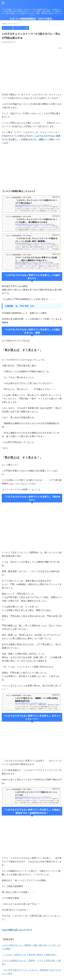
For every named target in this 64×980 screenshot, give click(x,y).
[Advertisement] (32, 167)
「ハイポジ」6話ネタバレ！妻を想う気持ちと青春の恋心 (29, 955)
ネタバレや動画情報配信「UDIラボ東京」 (32, 19)
